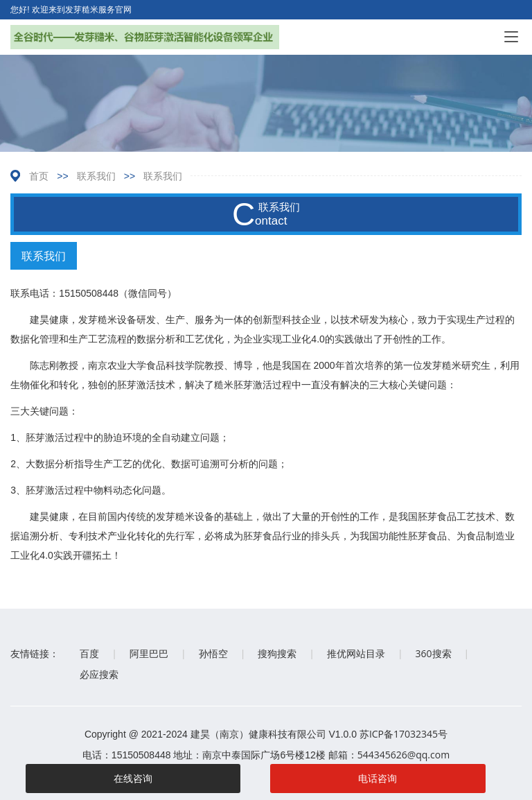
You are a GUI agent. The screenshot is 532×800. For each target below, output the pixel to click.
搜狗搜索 (277, 653)
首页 (39, 176)
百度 (89, 653)
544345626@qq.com (404, 755)
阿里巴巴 (149, 653)
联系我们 (96, 176)
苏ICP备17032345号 (404, 734)
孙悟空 (213, 653)
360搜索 (434, 653)
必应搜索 (99, 674)
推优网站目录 (356, 653)
